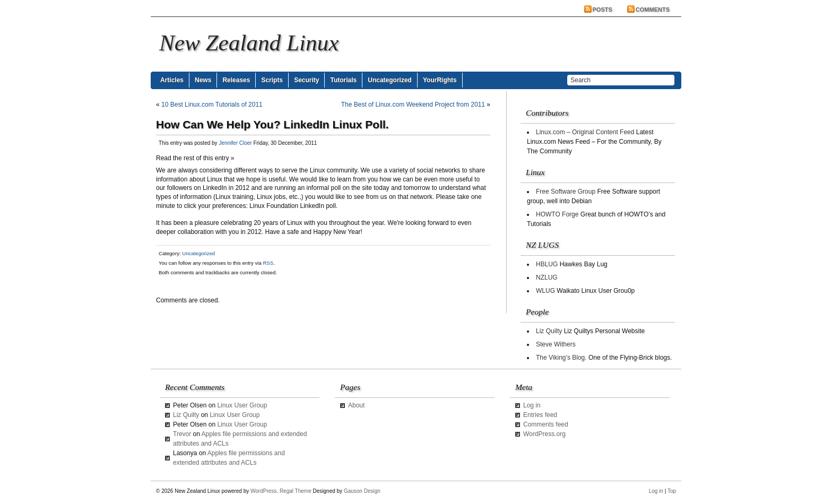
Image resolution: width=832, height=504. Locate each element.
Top (672, 491)
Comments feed (546, 424)
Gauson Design (362, 491)
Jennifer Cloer (235, 143)
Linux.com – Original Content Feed (585, 132)
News (203, 80)
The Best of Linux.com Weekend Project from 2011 (413, 105)
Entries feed (540, 415)
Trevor (182, 434)
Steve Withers (556, 344)
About (356, 405)
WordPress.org (544, 434)
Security (306, 80)
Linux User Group (242, 405)
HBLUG (547, 264)
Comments (653, 10)
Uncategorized (390, 80)
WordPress (263, 491)
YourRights (440, 80)
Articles (172, 80)
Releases (236, 80)
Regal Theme (296, 491)
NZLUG (547, 277)
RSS (268, 263)
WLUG (545, 291)
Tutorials (343, 80)
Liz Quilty (549, 331)
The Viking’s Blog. (561, 358)
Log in (532, 405)
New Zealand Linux (249, 43)
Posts (603, 10)
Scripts (272, 80)
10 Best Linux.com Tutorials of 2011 (212, 105)
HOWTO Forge (557, 214)
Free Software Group (566, 192)
